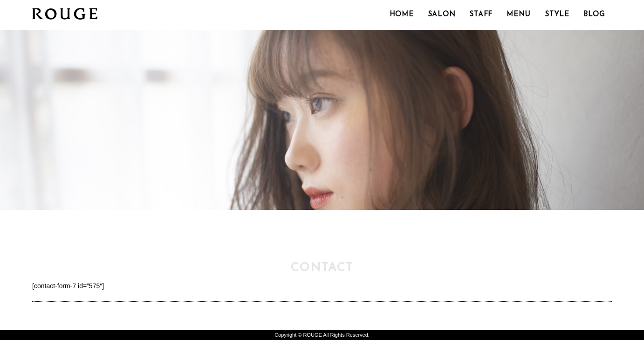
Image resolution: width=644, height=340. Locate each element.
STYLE (557, 15)
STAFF (481, 15)
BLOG (594, 15)
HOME (402, 15)
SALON (442, 15)
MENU (519, 15)
